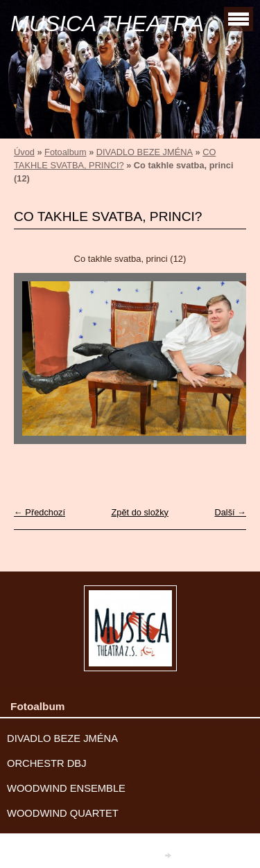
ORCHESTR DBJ (47, 763)
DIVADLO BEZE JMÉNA (145, 152)
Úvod (24, 152)
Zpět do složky (140, 512)
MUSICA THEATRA (107, 24)
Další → (230, 512)
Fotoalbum (65, 152)
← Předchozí (40, 512)
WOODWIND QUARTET (63, 813)
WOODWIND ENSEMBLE (66, 788)
